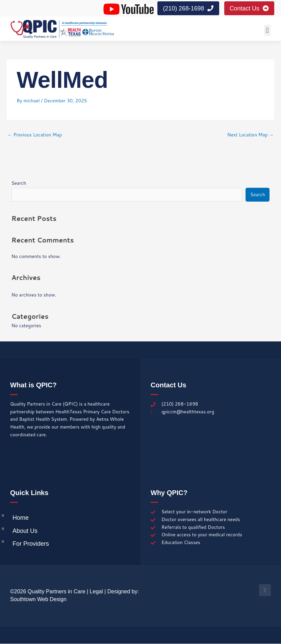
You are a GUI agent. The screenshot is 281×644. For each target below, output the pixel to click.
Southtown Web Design (38, 599)
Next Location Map (250, 135)
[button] (267, 31)
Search (19, 183)
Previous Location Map (35, 135)
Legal (96, 592)
